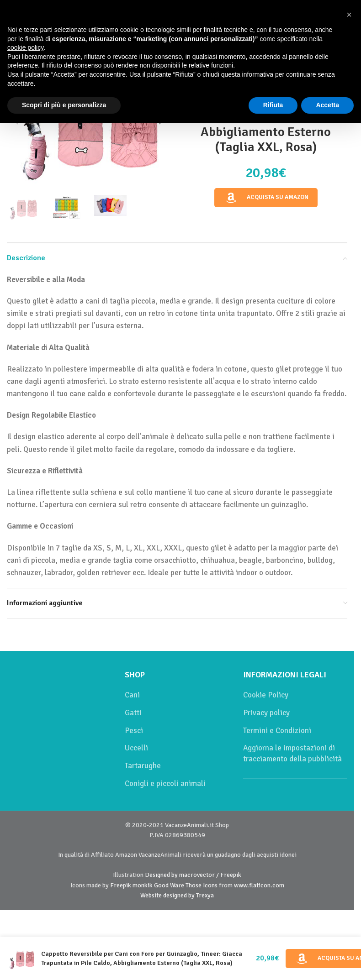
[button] (349, 15)
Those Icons (202, 885)
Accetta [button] (327, 105)
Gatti (133, 713)
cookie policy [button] (25, 47)
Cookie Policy (266, 695)
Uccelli (136, 748)
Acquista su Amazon (266, 198)
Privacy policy (266, 713)
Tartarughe (143, 766)
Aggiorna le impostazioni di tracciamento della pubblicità (292, 753)
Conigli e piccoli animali (165, 783)
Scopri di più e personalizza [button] (64, 105)
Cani (132, 695)
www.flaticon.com (259, 885)
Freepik (121, 885)
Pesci (134, 731)
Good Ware (169, 885)
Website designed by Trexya (177, 895)
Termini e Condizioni (277, 731)
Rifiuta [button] (273, 105)
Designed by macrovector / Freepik (193, 875)
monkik (143, 885)
